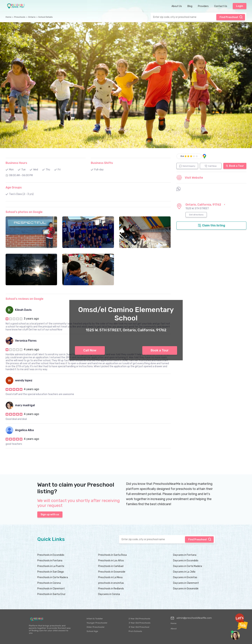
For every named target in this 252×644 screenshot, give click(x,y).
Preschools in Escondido (51, 555)
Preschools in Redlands (111, 589)
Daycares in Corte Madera (188, 566)
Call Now (90, 350)
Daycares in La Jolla (184, 572)
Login (240, 6)
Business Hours (16, 163)
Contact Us (221, 6)
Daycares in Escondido (186, 561)
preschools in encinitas (111, 583)
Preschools (20, 17)
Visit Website (190, 178)
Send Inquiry (187, 166)
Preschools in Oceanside (112, 572)
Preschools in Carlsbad (111, 566)
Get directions (196, 215)
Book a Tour (160, 350)
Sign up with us (50, 515)
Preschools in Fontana (50, 561)
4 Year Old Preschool (139, 627)
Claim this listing (211, 226)
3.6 (182, 156)
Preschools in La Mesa (110, 577)
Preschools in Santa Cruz (51, 594)
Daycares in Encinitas (185, 577)
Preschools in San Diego (51, 572)
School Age (92, 631)
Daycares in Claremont (186, 583)
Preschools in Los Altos (111, 561)
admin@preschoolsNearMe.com (191, 618)
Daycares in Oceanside (186, 589)
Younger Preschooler (97, 623)
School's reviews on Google (24, 299)
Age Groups (14, 187)
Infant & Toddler (95, 619)
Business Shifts (102, 163)
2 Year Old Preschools (139, 619)
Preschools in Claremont (51, 589)
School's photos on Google (24, 212)
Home (8, 17)
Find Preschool (231, 17)
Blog (190, 6)
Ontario (32, 17)
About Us (177, 6)
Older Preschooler (96, 627)
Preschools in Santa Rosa (112, 555)
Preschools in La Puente (51, 566)
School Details (45, 17)
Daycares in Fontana (185, 555)
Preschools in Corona (49, 583)
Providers (203, 6)
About (174, 629)
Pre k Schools (135, 631)
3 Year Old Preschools (140, 623)
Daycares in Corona (109, 594)
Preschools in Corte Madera (53, 577)
